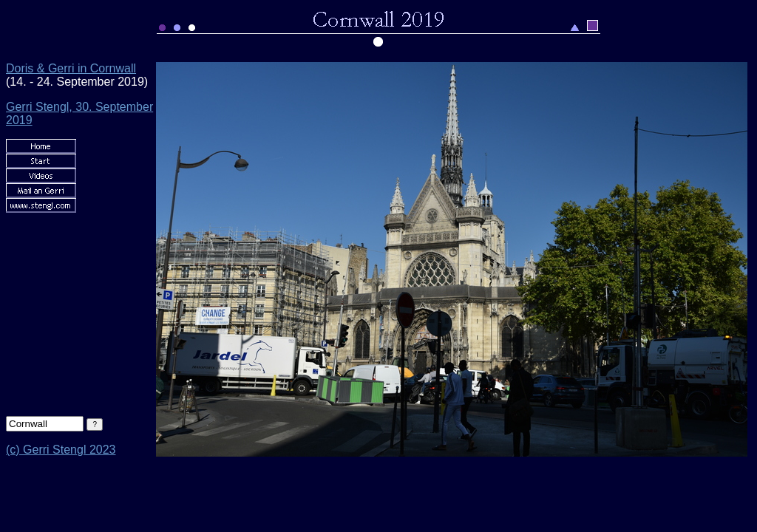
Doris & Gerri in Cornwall (71, 68)
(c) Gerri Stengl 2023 (61, 450)
